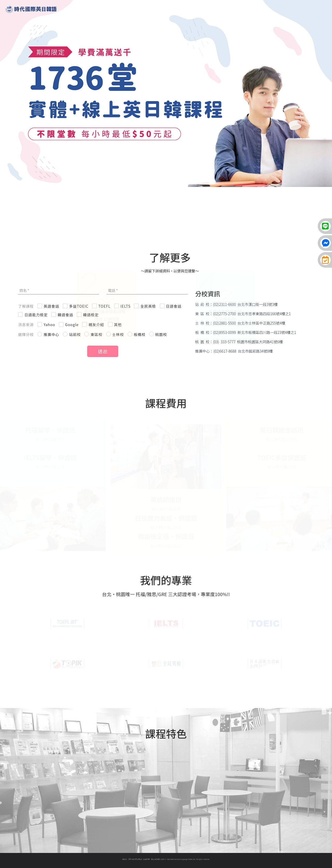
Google (72, 325)
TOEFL (104, 306)
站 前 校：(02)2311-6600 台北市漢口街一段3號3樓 (237, 304)
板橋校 (140, 334)
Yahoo (49, 325)
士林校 (118, 334)
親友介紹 (96, 325)
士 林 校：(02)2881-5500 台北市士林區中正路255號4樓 (240, 323)
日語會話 (174, 306)
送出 (103, 351)
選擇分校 (26, 334)
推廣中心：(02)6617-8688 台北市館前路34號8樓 (234, 351)
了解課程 (26, 306)
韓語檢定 (91, 315)
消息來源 (26, 325)
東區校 (96, 334)
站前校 (75, 334)
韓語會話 (65, 315)
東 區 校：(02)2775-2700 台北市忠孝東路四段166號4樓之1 (243, 314)
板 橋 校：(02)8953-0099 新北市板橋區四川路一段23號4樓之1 (246, 332)
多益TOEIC (79, 306)
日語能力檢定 (36, 315)
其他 (118, 325)
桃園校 (161, 334)
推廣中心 (51, 334)
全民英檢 (148, 306)
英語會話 (51, 306)
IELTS (125, 306)
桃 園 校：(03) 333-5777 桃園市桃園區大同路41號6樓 (239, 342)
